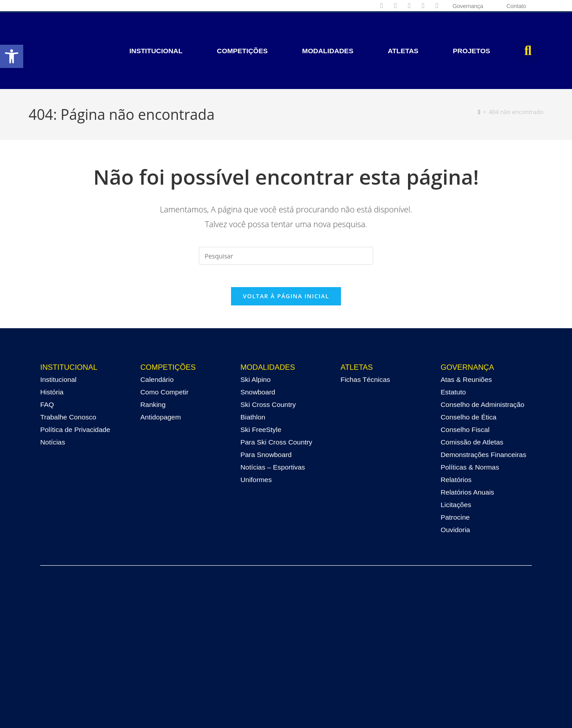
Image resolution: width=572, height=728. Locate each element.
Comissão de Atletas (472, 407)
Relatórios (456, 444)
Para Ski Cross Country (276, 407)
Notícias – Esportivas (273, 432)
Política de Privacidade (75, 394)
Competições (242, 30)
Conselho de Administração (482, 369)
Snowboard (258, 357)
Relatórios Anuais (467, 457)
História (52, 357)
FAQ (47, 369)
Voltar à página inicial (286, 260)
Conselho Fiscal (465, 394)
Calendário (157, 344)
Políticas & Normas (470, 432)
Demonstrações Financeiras (484, 419)
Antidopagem (161, 382)
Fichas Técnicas (365, 344)
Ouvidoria (455, 494)
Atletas (403, 30)
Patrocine (455, 482)
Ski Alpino (256, 344)
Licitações (456, 469)
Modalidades (328, 30)
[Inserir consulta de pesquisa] (286, 215)
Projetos (471, 30)
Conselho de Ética (469, 382)
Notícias (53, 407)
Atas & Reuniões (466, 344)
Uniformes (256, 444)
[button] (528, 30)
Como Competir (164, 357)
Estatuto (453, 357)
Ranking (153, 369)
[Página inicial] (479, 71)
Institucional (156, 30)
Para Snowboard (266, 419)
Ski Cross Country (268, 369)
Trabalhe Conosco (68, 382)
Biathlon (253, 382)
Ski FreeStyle (261, 394)
